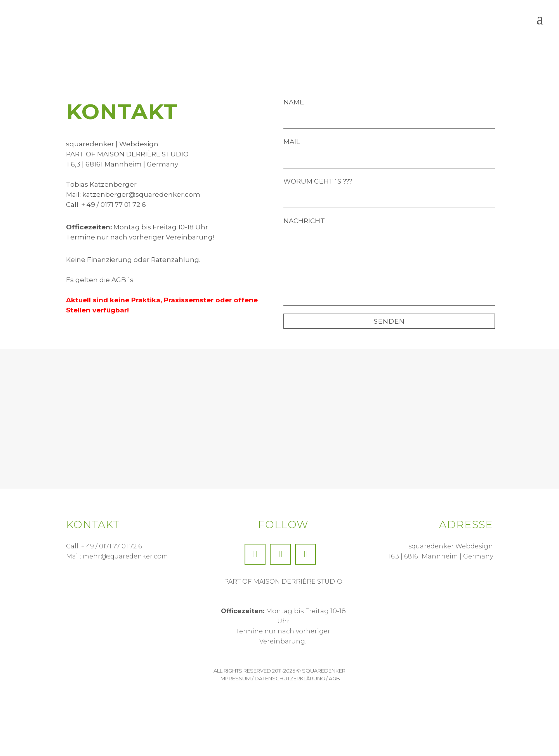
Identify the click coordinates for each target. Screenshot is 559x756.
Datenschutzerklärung (290, 679)
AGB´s (122, 280)
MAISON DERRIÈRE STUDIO (143, 154)
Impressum (235, 679)
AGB (334, 679)
